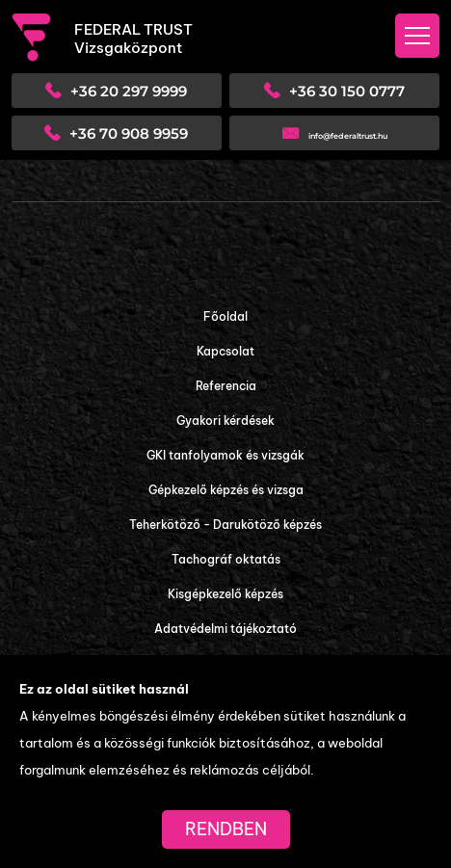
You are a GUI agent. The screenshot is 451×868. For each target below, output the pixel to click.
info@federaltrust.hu (348, 136)
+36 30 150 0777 (347, 91)
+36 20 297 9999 (129, 91)
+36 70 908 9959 (129, 133)
